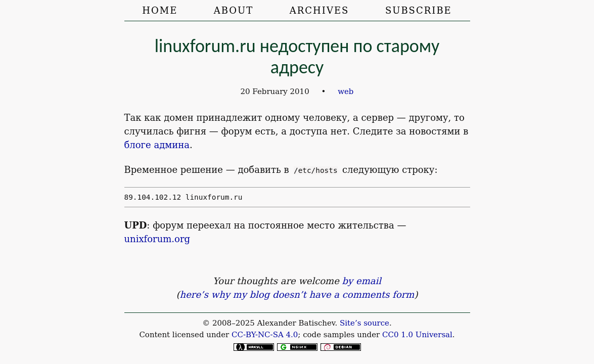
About (234, 10)
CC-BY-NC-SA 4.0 (265, 335)
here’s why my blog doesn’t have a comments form (297, 294)
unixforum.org (157, 239)
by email (362, 281)
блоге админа (157, 145)
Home (160, 10)
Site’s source (364, 323)
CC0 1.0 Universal (417, 335)
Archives (319, 10)
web (346, 92)
